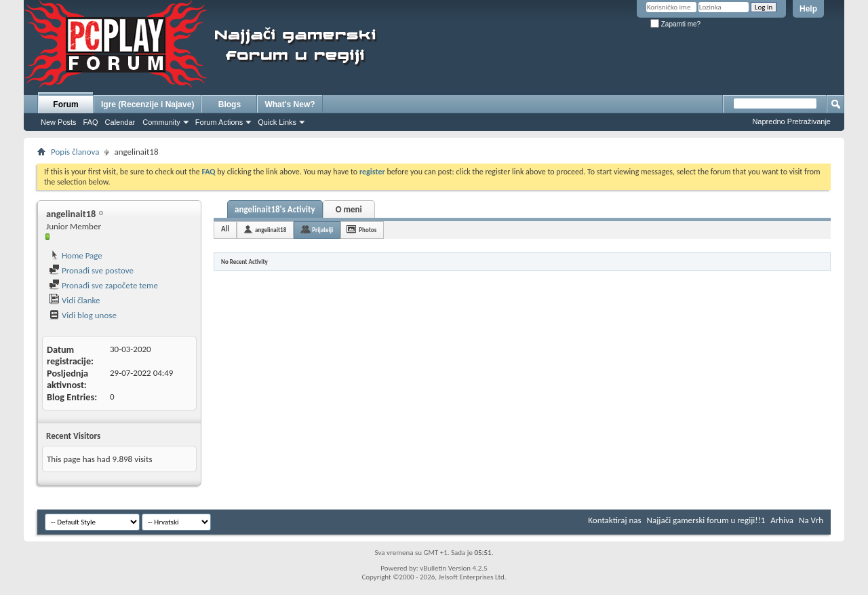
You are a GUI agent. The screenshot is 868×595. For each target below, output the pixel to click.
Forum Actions (219, 122)
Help (808, 9)
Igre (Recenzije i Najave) (147, 104)
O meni (349, 209)
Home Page (76, 255)
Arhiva (782, 520)
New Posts (59, 122)
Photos (368, 230)
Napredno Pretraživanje (791, 121)
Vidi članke (75, 300)
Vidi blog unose (83, 315)
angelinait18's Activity (275, 209)
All (225, 229)
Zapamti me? (675, 24)
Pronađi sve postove (91, 270)
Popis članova (75, 152)
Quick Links (277, 122)
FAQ (91, 122)
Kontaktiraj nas (614, 520)
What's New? (290, 104)
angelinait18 (271, 230)
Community (161, 122)
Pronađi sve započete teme (103, 285)
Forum (65, 104)
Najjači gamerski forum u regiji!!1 (706, 520)
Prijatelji (322, 230)
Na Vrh (811, 520)
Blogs (230, 104)
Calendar (120, 122)
